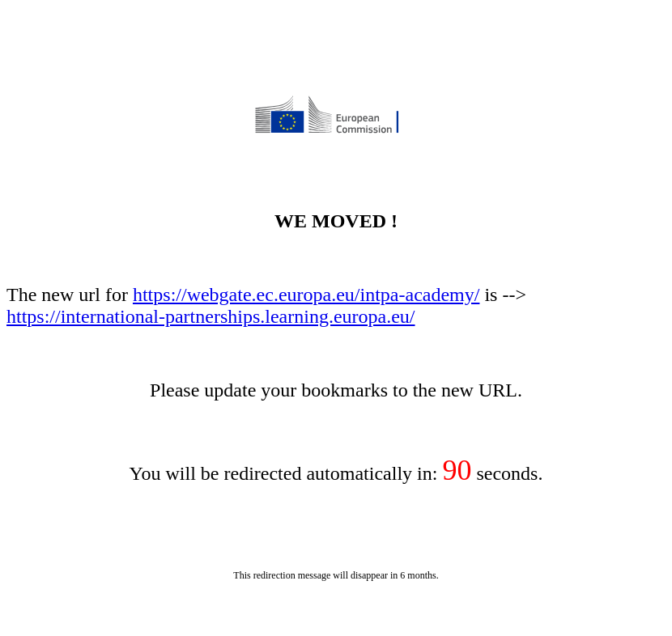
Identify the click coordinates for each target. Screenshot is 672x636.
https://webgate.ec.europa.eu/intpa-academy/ (306, 295)
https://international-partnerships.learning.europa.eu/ (211, 316)
